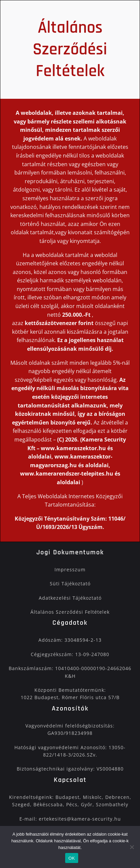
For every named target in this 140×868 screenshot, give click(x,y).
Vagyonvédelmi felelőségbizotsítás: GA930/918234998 (70, 729)
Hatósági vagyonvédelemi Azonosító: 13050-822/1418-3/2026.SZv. (70, 751)
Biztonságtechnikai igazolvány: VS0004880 (70, 769)
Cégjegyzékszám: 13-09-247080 (70, 654)
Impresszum (70, 569)
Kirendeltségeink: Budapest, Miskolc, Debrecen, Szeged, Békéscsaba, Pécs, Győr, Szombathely (70, 801)
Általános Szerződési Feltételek (70, 612)
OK (72, 858)
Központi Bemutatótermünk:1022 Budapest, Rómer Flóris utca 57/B (70, 694)
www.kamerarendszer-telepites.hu (67, 474)
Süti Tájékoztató (70, 584)
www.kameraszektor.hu (73, 448)
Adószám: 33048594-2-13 (70, 640)
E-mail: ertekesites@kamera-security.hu (70, 819)
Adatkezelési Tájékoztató (70, 598)
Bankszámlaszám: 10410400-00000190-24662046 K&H (70, 672)
